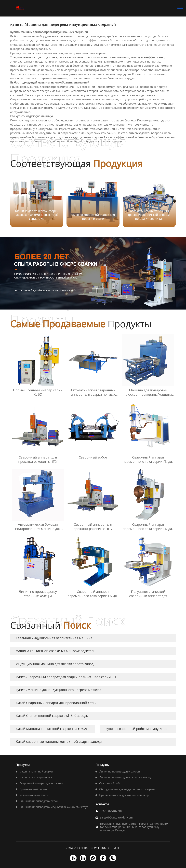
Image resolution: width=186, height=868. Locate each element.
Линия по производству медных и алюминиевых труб (54, 807)
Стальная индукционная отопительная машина (54, 638)
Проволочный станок (33, 789)
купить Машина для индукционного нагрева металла (59, 690)
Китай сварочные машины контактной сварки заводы (59, 742)
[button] (169, 200)
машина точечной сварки (36, 771)
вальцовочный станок (34, 795)
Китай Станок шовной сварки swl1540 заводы (52, 716)
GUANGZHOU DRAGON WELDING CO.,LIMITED (93, 848)
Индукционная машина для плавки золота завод (55, 664)
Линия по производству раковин (120, 771)
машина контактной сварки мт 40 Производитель (56, 651)
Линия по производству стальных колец (125, 777)
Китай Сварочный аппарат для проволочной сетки (56, 703)
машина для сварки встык (36, 777)
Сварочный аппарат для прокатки (41, 783)
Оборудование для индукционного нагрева (127, 789)
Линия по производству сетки (39, 801)
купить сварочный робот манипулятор (137, 729)
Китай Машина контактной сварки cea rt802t (51, 729)
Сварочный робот (111, 783)
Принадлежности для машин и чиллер (124, 795)
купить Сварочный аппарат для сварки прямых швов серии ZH (66, 677)
